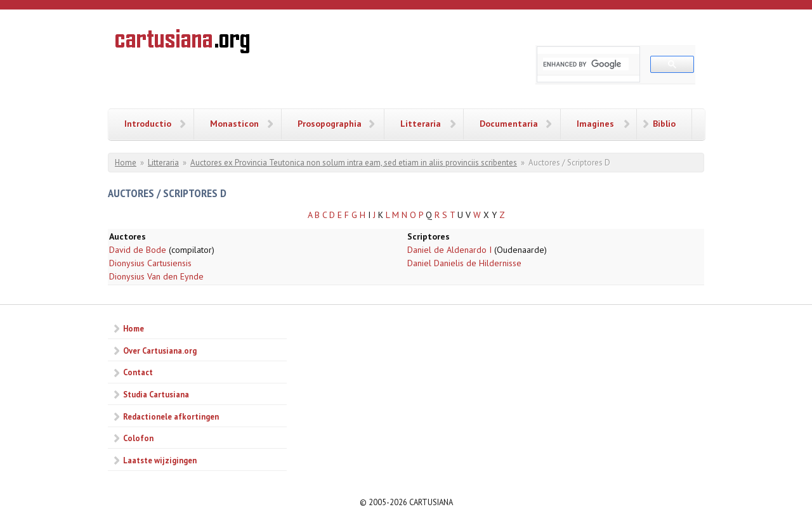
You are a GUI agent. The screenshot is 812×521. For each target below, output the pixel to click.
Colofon (138, 438)
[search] (586, 64)
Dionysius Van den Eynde (156, 276)
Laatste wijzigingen (160, 460)
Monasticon (234, 124)
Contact (138, 372)
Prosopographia (330, 124)
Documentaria (509, 124)
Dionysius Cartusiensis (150, 263)
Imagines (595, 124)
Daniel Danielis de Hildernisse (464, 263)
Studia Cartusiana (156, 394)
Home (126, 163)
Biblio (664, 124)
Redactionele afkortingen (171, 416)
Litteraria (421, 124)
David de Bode (138, 250)
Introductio (148, 124)
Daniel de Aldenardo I (449, 250)
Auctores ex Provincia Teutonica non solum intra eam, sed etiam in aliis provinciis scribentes (354, 163)
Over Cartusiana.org (160, 351)
